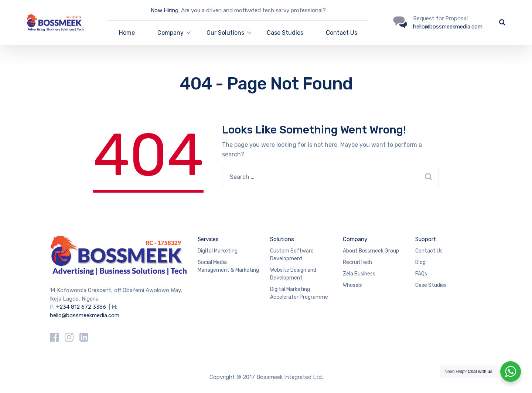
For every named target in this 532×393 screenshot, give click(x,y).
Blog (420, 262)
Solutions (282, 239)
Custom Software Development (292, 255)
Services (208, 239)
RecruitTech (357, 262)
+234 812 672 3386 (81, 307)
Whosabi (353, 285)
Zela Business (359, 274)
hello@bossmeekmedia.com (448, 27)
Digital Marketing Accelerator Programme (299, 293)
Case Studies (285, 33)
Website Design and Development (293, 274)
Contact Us (342, 33)
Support (426, 239)
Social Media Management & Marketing (228, 266)
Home (127, 33)
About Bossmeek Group (371, 251)
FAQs (421, 274)
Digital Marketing (218, 251)
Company (355, 239)
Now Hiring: (165, 10)
